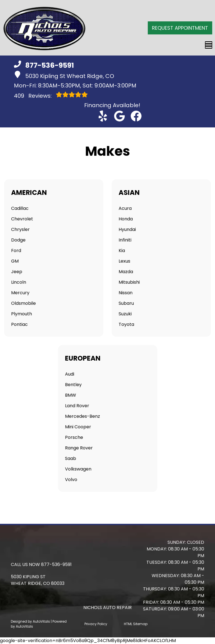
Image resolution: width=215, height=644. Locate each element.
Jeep (17, 272)
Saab (71, 458)
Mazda (126, 272)
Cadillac (20, 208)
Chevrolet (22, 219)
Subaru (126, 303)
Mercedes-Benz (82, 416)
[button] (103, 116)
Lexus (124, 261)
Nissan (126, 293)
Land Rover (77, 406)
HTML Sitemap (136, 624)
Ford (16, 251)
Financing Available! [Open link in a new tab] (112, 105)
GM (15, 261)
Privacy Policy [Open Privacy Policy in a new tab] (96, 624)
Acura (125, 208)
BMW (71, 395)
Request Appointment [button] (180, 28)
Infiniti (125, 240)
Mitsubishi (129, 282)
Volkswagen (78, 469)
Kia (122, 251)
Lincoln (19, 282)
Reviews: (51, 95)
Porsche (74, 437)
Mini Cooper (78, 427)
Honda (126, 219)
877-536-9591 (56, 564)
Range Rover (79, 448)
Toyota (126, 324)
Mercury (20, 293)
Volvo (71, 480)
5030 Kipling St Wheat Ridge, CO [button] (64, 75)
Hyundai (127, 229)
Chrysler (20, 229)
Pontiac (19, 324)
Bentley (73, 385)
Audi (70, 374)
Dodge (18, 240)
